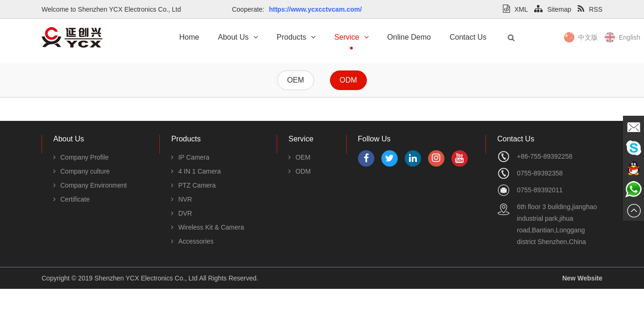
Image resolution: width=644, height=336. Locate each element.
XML (515, 9)
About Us (238, 37)
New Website (582, 278)
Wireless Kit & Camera (208, 227)
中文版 (602, 37)
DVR (182, 213)
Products (296, 37)
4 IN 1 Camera (196, 171)
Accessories (192, 241)
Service (351, 37)
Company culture (82, 171)
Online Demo (409, 37)
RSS (590, 9)
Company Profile (81, 157)
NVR (182, 199)
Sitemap (553, 9)
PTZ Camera (193, 185)
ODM (348, 80)
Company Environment (90, 185)
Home (190, 37)
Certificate (72, 199)
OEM (295, 80)
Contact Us (468, 37)
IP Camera (190, 157)
